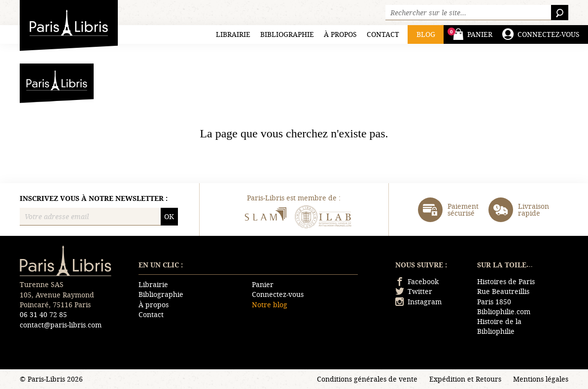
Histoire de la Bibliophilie (499, 326)
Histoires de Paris (506, 281)
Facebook (417, 281)
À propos (340, 34)
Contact (383, 34)
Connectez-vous (278, 294)
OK (169, 216)
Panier (263, 284)
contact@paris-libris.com (61, 325)
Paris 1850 (494, 302)
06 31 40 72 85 (43, 314)
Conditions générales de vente (367, 379)
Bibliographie (287, 34)
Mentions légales (541, 379)
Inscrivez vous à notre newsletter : (94, 198)
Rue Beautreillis (503, 291)
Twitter (414, 291)
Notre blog (270, 305)
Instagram (418, 302)
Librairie (233, 34)
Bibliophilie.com (504, 311)
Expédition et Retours (465, 379)
